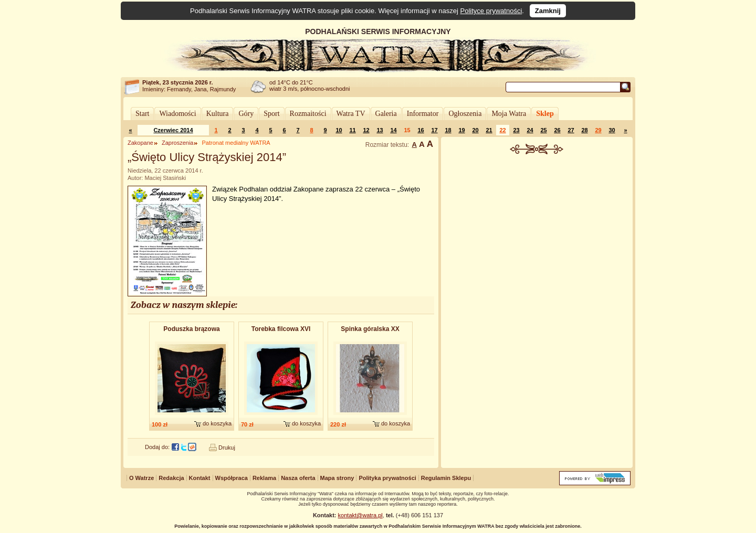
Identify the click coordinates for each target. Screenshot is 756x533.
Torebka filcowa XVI (281, 329)
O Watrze (141, 478)
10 (339, 130)
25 (543, 130)
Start (142, 114)
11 (352, 130)
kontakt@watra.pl (360, 515)
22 (502, 130)
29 (598, 130)
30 (612, 130)
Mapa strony (337, 478)
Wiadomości (177, 114)
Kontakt (200, 478)
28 (584, 130)
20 (475, 130)
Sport (271, 114)
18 (448, 130)
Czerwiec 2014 (173, 130)
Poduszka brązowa (191, 329)
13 (380, 130)
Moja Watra (509, 114)
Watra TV (351, 114)
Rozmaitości (308, 114)
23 (516, 130)
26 (557, 130)
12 (366, 130)
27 (571, 130)
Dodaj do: (157, 447)
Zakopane (140, 143)
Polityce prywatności (491, 11)
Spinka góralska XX (370, 329)
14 (393, 130)
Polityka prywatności (387, 478)
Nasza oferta (298, 478)
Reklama (264, 478)
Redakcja (171, 478)
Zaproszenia (178, 143)
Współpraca (232, 478)
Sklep (545, 114)
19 (461, 130)
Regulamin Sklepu (446, 478)
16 (421, 130)
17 (434, 130)
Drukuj (227, 447)
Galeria (386, 114)
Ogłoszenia (465, 114)
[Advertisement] (537, 233)
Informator (423, 114)
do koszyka (217, 423)
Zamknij (548, 11)
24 (530, 130)
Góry (246, 114)
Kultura (218, 114)
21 (489, 130)
